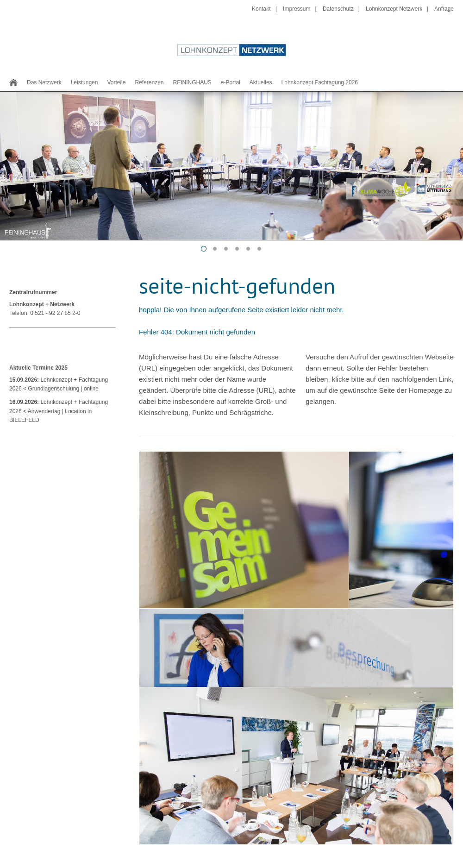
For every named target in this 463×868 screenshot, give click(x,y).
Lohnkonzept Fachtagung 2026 (320, 82)
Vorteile (116, 82)
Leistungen (84, 82)
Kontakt (261, 9)
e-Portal (231, 82)
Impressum (297, 9)
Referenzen (149, 82)
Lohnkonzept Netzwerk (394, 9)
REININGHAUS (192, 82)
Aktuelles (261, 82)
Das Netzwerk (44, 82)
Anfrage (444, 9)
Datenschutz (338, 9)
